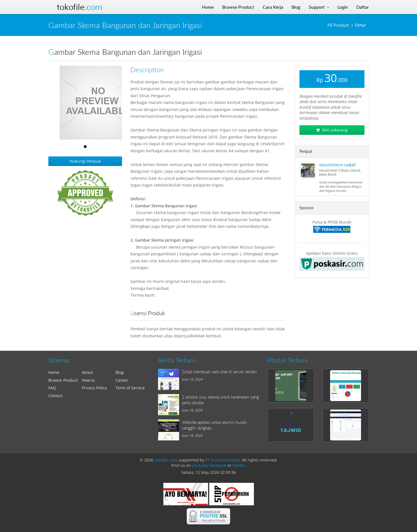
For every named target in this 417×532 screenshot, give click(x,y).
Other (360, 25)
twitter (239, 465)
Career (122, 380)
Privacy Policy (94, 388)
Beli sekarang (332, 130)
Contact (56, 396)
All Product (338, 25)
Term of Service (130, 388)
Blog (120, 372)
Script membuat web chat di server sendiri (219, 372)
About (87, 372)
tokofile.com (166, 460)
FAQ (52, 388)
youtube (200, 465)
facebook (218, 465)
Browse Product (63, 380)
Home (54, 372)
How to (88, 380)
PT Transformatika (222, 460)
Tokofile (80, 7)
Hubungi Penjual (85, 161)
